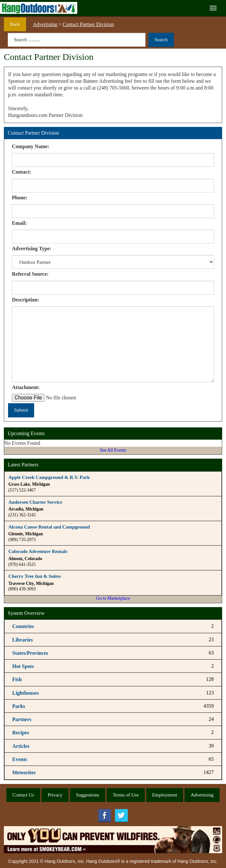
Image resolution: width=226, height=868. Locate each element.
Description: (25, 300)
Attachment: (26, 387)
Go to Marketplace (113, 598)
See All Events (113, 450)
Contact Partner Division (88, 24)
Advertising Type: (32, 248)
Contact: (22, 172)
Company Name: (31, 146)
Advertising (45, 24)
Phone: (20, 198)
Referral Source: (30, 274)
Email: (19, 223)
